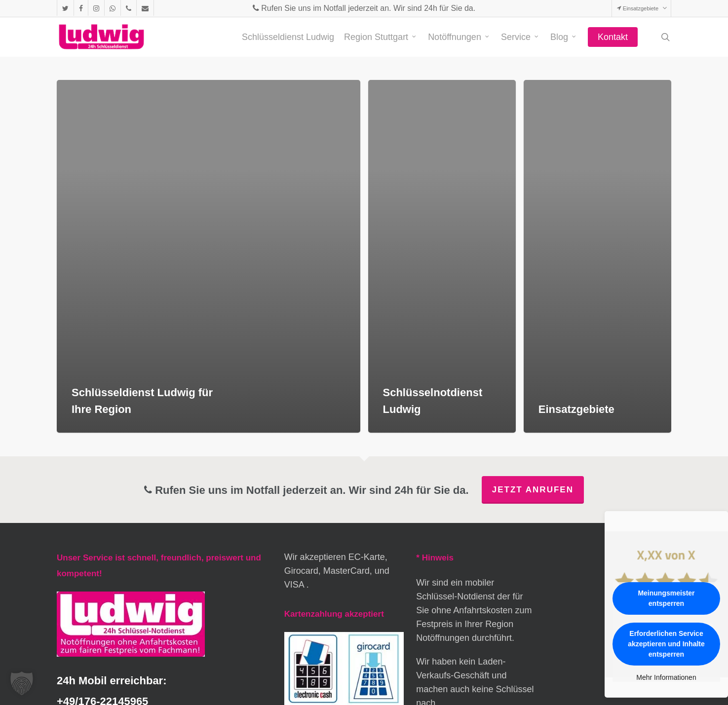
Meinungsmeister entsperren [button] (666, 598)
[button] (22, 683)
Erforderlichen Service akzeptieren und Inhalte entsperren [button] (666, 644)
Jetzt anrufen (533, 490)
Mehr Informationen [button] (666, 677)
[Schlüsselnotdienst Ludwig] (442, 256)
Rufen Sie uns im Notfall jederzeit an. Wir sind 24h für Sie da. (364, 8)
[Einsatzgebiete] (597, 256)
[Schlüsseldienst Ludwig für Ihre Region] (209, 256)
